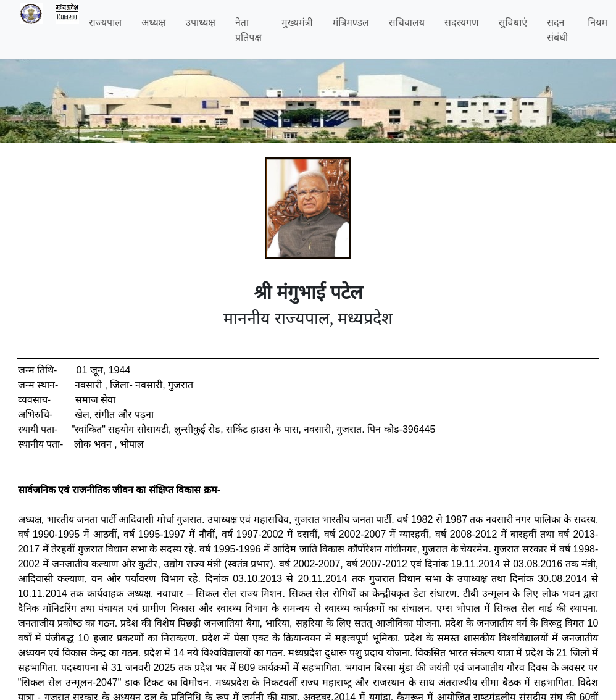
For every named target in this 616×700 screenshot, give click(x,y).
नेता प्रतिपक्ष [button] (248, 30)
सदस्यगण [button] (461, 22)
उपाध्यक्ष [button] (200, 22)
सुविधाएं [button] (513, 22)
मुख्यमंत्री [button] (297, 22)
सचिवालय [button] (407, 22)
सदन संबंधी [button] (557, 30)
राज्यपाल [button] (105, 22)
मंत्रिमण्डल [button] (351, 22)
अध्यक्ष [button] (153, 22)
